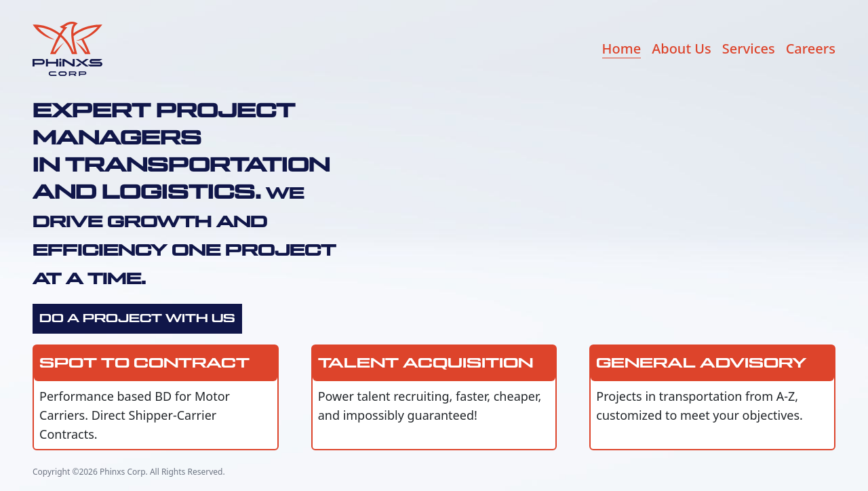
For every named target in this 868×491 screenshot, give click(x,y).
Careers (811, 48)
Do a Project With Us (137, 319)
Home (622, 48)
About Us (682, 48)
